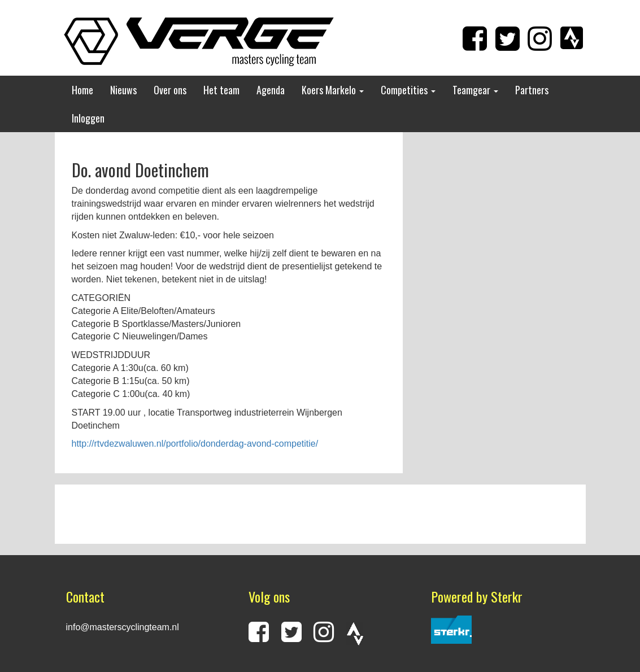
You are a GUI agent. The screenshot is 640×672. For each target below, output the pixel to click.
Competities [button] (408, 90)
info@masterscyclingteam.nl (123, 627)
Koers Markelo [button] (333, 90)
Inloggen (88, 118)
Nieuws (123, 90)
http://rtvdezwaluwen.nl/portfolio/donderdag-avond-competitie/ (195, 444)
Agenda (271, 90)
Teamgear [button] (475, 90)
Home (82, 90)
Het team (221, 90)
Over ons (170, 90)
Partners (532, 90)
